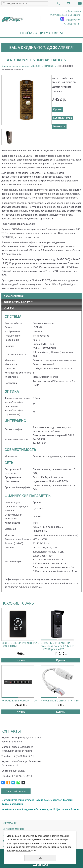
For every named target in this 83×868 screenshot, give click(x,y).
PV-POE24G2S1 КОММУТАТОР (19, 701)
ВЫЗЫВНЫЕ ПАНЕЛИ (43, 66)
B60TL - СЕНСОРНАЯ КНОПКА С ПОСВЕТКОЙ (20, 644)
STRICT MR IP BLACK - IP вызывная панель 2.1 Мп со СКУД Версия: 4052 (58, 646)
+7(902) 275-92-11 (71, 20)
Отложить (59, 126)
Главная (6, 66)
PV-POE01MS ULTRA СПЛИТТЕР (60, 701)
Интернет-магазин (21, 66)
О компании (10, 823)
